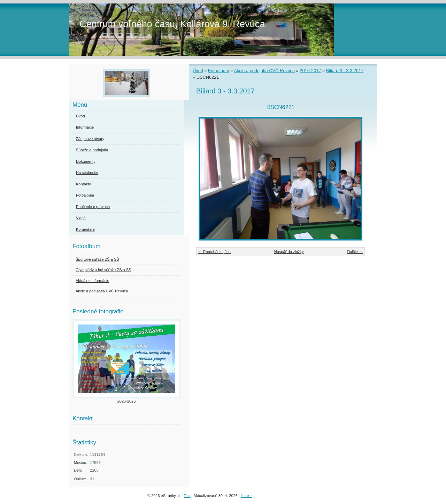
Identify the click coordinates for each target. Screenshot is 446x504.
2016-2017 (310, 71)
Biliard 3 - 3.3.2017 (345, 71)
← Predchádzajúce (214, 252)
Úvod (198, 71)
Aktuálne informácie (93, 281)
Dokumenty (86, 161)
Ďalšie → (355, 252)
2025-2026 (127, 401)
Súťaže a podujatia (92, 150)
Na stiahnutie (87, 173)
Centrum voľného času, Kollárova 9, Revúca (172, 24)
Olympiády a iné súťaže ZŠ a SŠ (103, 270)
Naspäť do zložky (289, 252)
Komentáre (85, 229)
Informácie (85, 127)
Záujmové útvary (90, 139)
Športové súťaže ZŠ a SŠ (97, 259)
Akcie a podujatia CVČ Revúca (264, 71)
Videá (81, 218)
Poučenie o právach (93, 207)
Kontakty (83, 184)
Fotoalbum (218, 71)
